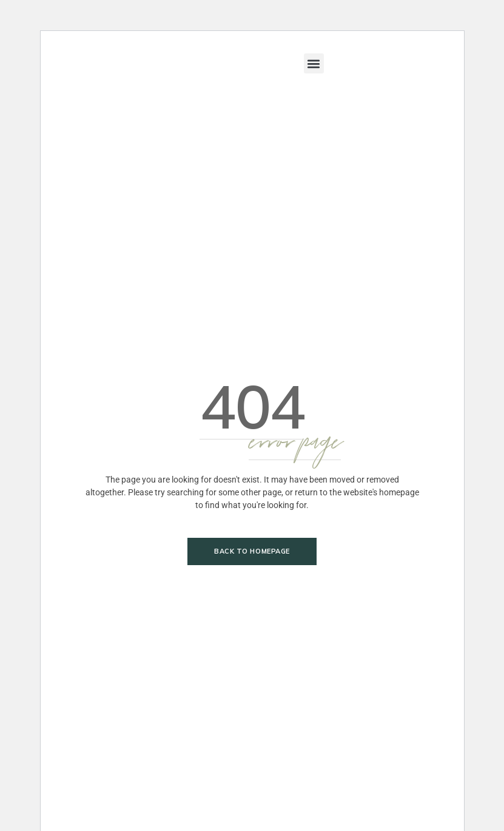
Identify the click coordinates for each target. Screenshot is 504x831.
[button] (314, 63)
